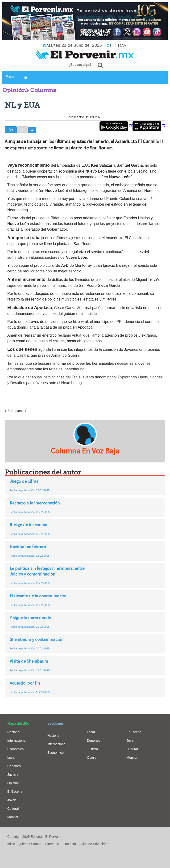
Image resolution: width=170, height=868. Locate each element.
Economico (15, 749)
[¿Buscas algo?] (100, 65)
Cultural (13, 809)
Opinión (14, 90)
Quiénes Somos (29, 844)
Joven (12, 800)
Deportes (14, 766)
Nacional (14, 732)
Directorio (52, 844)
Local (11, 758)
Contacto (69, 844)
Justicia (13, 775)
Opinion (13, 783)
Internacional (17, 741)
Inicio (11, 844)
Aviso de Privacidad (94, 844)
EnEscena (15, 792)
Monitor (13, 817)
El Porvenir (53, 837)
